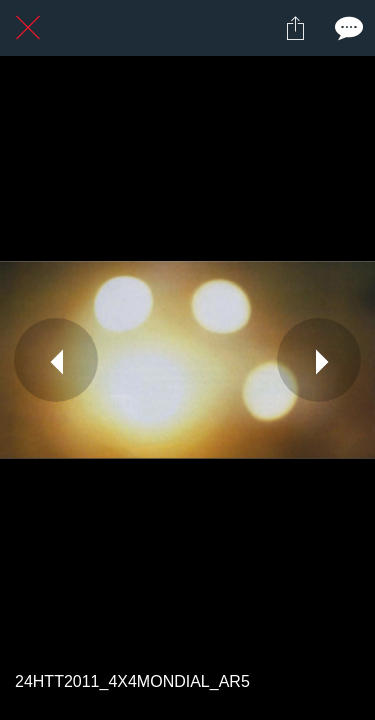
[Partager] (295, 28)
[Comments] (347, 28)
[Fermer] (28, 28)
